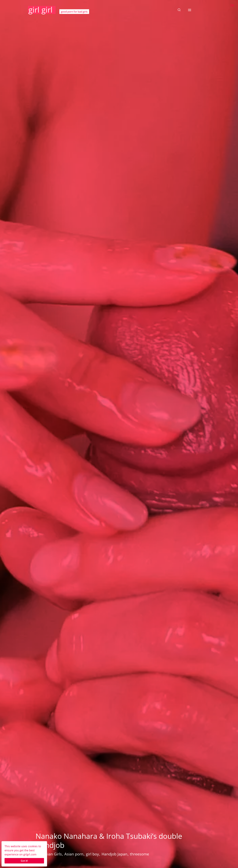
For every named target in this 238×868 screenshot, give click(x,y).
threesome (139, 854)
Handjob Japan (114, 854)
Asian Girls (53, 854)
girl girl (40, 10)
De (232, 5)
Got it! (24, 861)
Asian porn (74, 854)
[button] (179, 10)
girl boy (92, 854)
